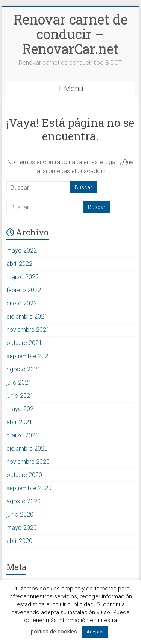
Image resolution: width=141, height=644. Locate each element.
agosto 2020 (23, 501)
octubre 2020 (24, 475)
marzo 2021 (23, 435)
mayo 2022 (22, 251)
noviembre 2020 (28, 462)
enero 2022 (22, 303)
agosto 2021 (23, 369)
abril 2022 (19, 264)
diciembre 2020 (27, 448)
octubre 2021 (24, 343)
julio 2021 (19, 383)
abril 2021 (19, 422)
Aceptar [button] (95, 632)
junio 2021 (20, 396)
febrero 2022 (24, 290)
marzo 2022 (23, 277)
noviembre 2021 (28, 330)
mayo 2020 (22, 528)
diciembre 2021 (27, 317)
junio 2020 (20, 514)
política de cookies (54, 632)
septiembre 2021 (29, 356)
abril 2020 (19, 541)
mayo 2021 (22, 409)
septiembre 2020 (29, 488)
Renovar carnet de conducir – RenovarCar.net (70, 34)
